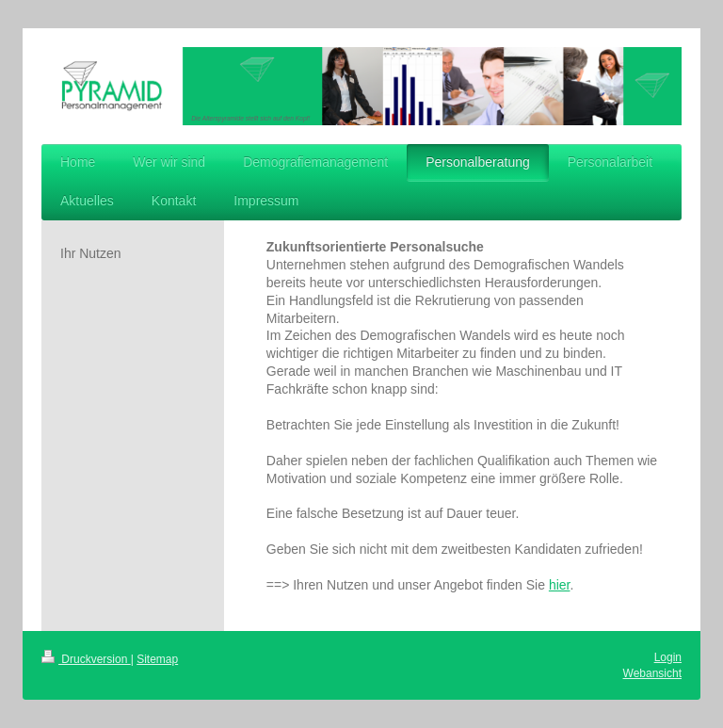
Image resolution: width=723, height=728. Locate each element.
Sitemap (157, 659)
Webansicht (652, 673)
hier (560, 585)
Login (668, 657)
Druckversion (86, 659)
